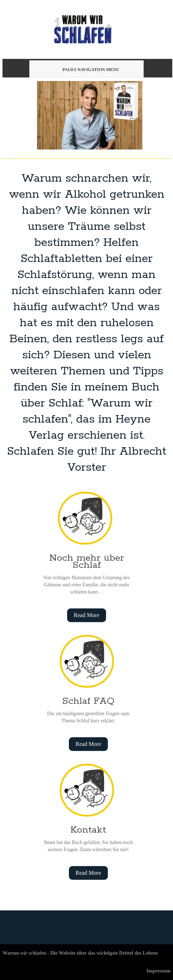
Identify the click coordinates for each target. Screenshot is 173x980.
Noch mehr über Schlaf (87, 562)
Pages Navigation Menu (86, 70)
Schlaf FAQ (88, 701)
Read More (86, 615)
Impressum (159, 971)
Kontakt (88, 830)
